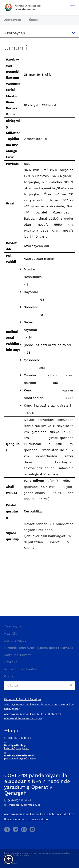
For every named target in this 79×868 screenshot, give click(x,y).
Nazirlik (10, 633)
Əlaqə (9, 676)
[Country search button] (72, 686)
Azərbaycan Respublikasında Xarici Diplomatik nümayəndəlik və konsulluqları (33, 716)
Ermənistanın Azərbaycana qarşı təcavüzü (39, 648)
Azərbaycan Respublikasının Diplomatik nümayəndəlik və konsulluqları (39, 707)
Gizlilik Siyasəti (11, 864)
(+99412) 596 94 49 (18, 800)
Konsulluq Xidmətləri (21, 669)
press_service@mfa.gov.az (20, 759)
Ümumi (34, 20)
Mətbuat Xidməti (18, 655)
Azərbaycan (13, 20)
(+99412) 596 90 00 (18, 738)
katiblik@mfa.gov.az (16, 748)
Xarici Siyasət (15, 641)
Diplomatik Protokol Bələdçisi (23, 699)
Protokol (11, 662)
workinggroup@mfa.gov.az (22, 805)
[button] (9, 859)
